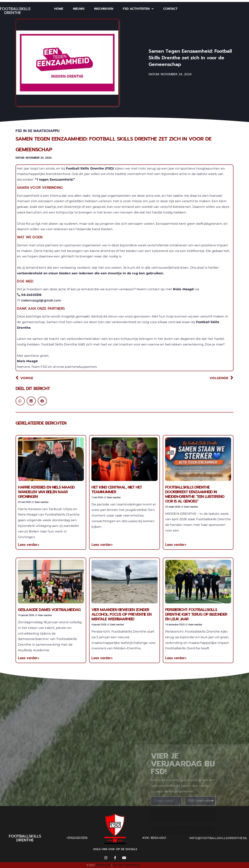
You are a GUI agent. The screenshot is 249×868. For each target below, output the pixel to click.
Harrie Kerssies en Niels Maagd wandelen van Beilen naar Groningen (46, 492)
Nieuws (79, 9)
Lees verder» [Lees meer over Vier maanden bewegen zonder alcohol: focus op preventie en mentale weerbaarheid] (102, 658)
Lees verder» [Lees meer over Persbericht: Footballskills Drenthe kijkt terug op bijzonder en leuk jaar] (176, 658)
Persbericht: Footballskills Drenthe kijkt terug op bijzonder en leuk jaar (196, 614)
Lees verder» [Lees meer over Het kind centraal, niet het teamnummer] (102, 545)
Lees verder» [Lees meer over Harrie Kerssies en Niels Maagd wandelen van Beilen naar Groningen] (28, 545)
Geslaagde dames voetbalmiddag (49, 610)
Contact (170, 9)
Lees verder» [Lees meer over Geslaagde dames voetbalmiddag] (28, 658)
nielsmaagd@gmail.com (41, 300)
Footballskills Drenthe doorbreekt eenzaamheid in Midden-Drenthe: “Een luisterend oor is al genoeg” (195, 494)
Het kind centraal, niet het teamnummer (117, 490)
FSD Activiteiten (138, 9)
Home (59, 9)
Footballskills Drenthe (15, 11)
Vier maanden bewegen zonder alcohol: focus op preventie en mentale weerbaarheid (121, 614)
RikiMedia (103, 865)
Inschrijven (104, 9)
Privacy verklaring (126, 865)
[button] (20, 401)
